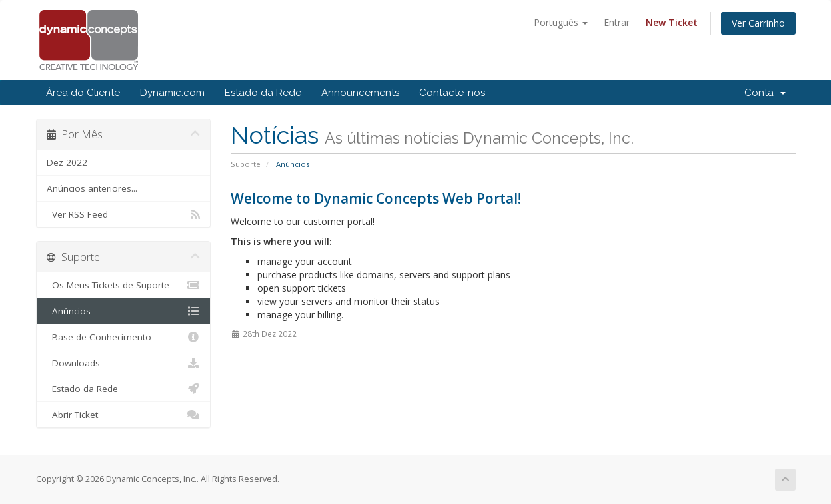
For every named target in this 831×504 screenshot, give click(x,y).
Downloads (124, 363)
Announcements (360, 93)
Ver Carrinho (758, 23)
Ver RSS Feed (124, 214)
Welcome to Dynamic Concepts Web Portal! (376, 198)
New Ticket (672, 22)
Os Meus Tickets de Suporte (124, 285)
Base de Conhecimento (124, 337)
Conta (765, 93)
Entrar (617, 22)
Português (561, 22)
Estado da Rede (263, 93)
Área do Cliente (83, 93)
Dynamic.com (172, 93)
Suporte (246, 164)
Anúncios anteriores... (92, 188)
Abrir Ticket (124, 415)
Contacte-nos (452, 93)
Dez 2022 (67, 162)
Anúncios (124, 311)
